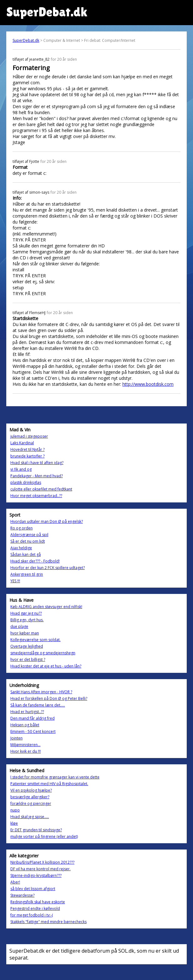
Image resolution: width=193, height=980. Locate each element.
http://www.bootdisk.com (148, 384)
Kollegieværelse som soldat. (35, 640)
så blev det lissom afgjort (33, 889)
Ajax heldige (21, 548)
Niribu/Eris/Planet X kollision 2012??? (42, 862)
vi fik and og (21, 469)
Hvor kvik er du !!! (26, 751)
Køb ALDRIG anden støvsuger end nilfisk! (46, 607)
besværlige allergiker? (30, 797)
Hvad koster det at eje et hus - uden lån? (46, 666)
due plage (19, 626)
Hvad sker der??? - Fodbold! (35, 561)
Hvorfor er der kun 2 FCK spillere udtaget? (48, 568)
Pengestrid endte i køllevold (35, 908)
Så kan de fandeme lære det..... (38, 705)
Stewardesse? (22, 895)
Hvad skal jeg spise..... (30, 817)
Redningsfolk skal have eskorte (38, 902)
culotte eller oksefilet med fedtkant (41, 489)
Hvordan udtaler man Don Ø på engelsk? (47, 521)
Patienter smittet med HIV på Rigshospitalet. (49, 784)
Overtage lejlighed (27, 646)
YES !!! (15, 581)
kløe (14, 823)
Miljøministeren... (25, 745)
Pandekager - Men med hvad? (37, 476)
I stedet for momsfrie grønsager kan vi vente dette (55, 777)
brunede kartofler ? (27, 456)
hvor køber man (25, 633)
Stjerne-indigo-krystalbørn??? (36, 875)
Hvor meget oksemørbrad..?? (36, 496)
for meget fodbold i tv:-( (32, 915)
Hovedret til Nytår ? (27, 449)
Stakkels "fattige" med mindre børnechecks (48, 922)
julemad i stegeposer (29, 436)
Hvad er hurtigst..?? (27, 712)
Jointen (16, 738)
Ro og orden (21, 528)
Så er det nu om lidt (28, 541)
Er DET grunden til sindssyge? (36, 830)
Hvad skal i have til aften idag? (37, 463)
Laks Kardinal (22, 443)
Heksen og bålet (25, 725)
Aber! (15, 882)
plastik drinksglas (26, 482)
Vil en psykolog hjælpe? (31, 790)
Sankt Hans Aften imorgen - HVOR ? (41, 692)
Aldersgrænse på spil (29, 535)
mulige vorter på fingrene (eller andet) (44, 836)
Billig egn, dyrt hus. (27, 620)
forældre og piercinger (31, 803)
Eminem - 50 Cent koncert (33, 731)
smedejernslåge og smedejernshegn (43, 653)
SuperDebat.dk (26, 40)
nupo (15, 810)
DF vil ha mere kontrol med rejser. (40, 869)
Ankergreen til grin (27, 574)
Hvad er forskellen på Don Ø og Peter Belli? (49, 698)
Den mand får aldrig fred (32, 718)
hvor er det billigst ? (28, 659)
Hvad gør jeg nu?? (26, 613)
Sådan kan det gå (26, 554)
